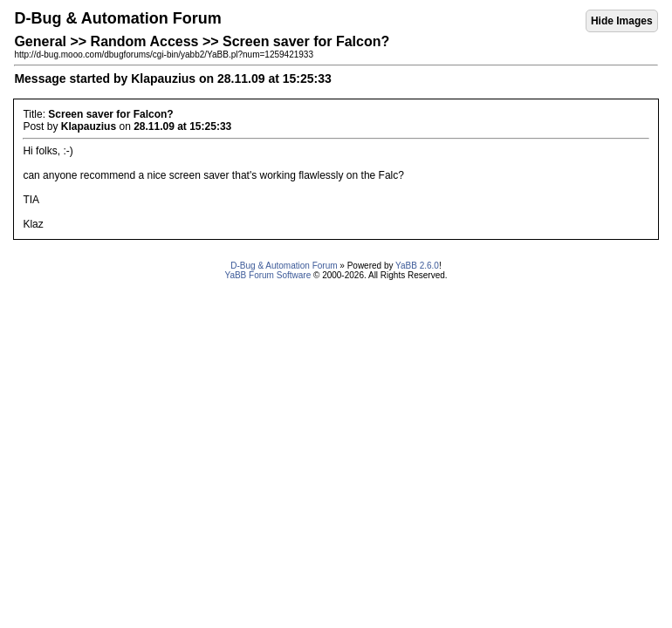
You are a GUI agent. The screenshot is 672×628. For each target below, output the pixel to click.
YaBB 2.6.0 (417, 266)
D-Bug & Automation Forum (284, 266)
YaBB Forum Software (267, 275)
